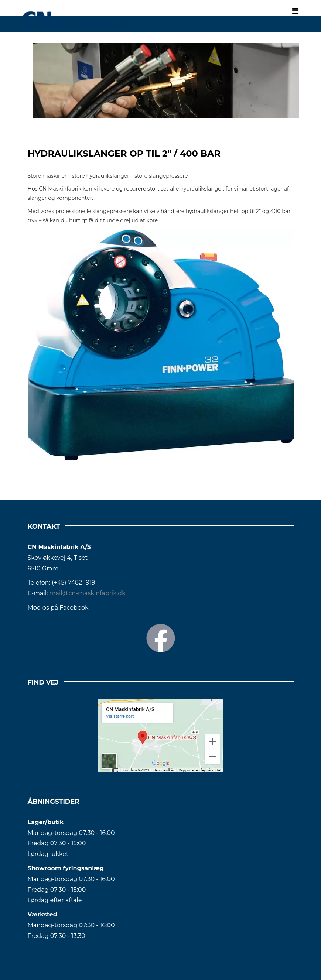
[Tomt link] (166, 80)
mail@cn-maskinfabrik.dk (88, 593)
